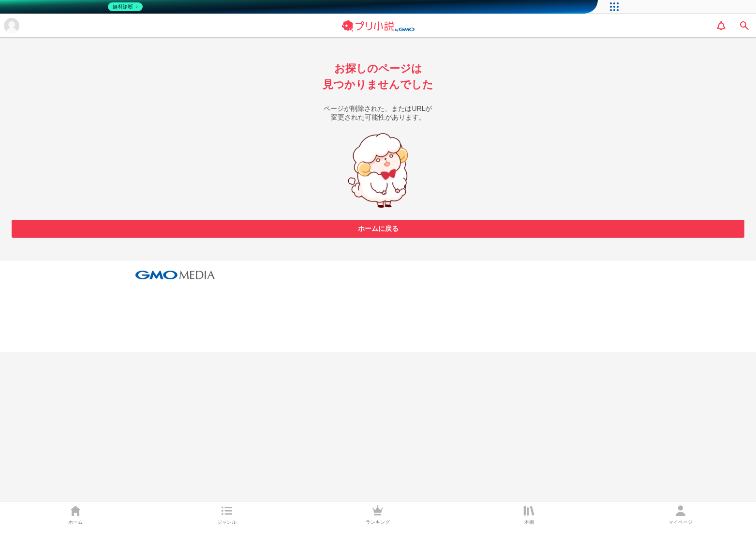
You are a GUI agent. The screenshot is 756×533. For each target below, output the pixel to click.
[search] (744, 26)
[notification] (721, 26)
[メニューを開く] (12, 26)
